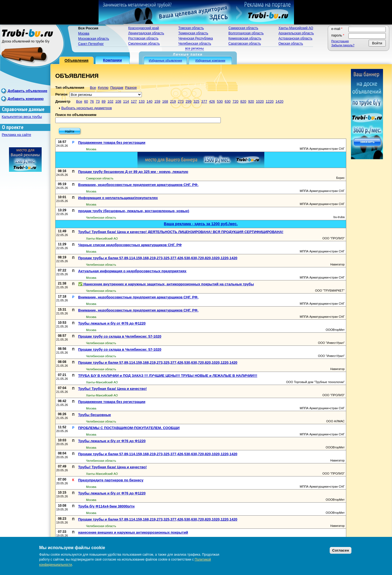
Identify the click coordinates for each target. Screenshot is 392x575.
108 (118, 101)
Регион (61, 94)
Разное (131, 88)
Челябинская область (195, 44)
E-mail (337, 29)
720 (235, 101)
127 (134, 101)
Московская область (94, 39)
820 (243, 101)
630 (228, 101)
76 (92, 101)
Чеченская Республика (196, 38)
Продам (117, 88)
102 (111, 101)
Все (93, 88)
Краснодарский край (144, 28)
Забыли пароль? (343, 45)
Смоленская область (144, 44)
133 (142, 101)
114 (126, 101)
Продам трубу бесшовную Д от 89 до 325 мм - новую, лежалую (133, 172)
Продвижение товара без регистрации (112, 143)
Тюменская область (193, 33)
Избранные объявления (166, 60)
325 (196, 101)
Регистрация (340, 41)
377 (204, 101)
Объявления (76, 60)
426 (212, 101)
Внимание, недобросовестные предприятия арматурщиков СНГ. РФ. (138, 185)
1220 (270, 101)
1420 (279, 101)
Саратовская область (245, 44)
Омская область (291, 44)
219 (173, 101)
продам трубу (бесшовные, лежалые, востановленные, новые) (134, 211)
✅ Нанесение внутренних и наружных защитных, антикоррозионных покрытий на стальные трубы (166, 284)
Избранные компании (210, 60)
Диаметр (63, 101)
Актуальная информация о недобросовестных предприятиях (132, 271)
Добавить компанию (26, 99)
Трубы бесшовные (94, 415)
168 (165, 101)
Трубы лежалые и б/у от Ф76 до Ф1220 (112, 323)
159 (157, 101)
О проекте (13, 127)
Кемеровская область (245, 38)
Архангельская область (296, 33)
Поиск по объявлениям (76, 115)
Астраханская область (295, 38)
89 (103, 101)
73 (98, 101)
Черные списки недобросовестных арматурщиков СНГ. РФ (130, 245)
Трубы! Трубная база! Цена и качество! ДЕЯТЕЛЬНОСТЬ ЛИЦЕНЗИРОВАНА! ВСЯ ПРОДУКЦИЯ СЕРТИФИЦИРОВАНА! (181, 232)
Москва (84, 33)
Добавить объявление (27, 91)
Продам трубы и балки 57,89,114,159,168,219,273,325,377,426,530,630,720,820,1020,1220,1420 (158, 258)
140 (149, 101)
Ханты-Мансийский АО (296, 28)
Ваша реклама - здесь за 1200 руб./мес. (201, 224)
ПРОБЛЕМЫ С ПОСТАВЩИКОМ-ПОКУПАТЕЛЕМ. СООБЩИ (129, 428)
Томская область (191, 28)
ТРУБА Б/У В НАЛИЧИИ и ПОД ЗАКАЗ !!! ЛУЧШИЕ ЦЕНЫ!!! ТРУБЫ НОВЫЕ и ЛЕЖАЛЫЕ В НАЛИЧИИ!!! (168, 376)
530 (220, 101)
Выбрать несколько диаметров (87, 108)
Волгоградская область (246, 33)
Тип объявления (70, 88)
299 (189, 101)
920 (251, 101)
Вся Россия (88, 28)
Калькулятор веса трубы (22, 117)
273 (181, 101)
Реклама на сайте (17, 135)
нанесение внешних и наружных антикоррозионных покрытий (133, 532)
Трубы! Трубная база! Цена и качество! (112, 389)
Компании (112, 60)
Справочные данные (23, 109)
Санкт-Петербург (91, 44)
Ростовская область (143, 38)
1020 (260, 101)
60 (86, 101)
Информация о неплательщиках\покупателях (118, 198)
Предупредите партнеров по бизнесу (111, 480)
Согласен (341, 550)
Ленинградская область (146, 33)
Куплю (103, 88)
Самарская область (243, 28)
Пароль (338, 35)
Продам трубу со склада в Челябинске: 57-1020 (120, 336)
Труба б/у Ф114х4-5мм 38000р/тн (106, 506)
